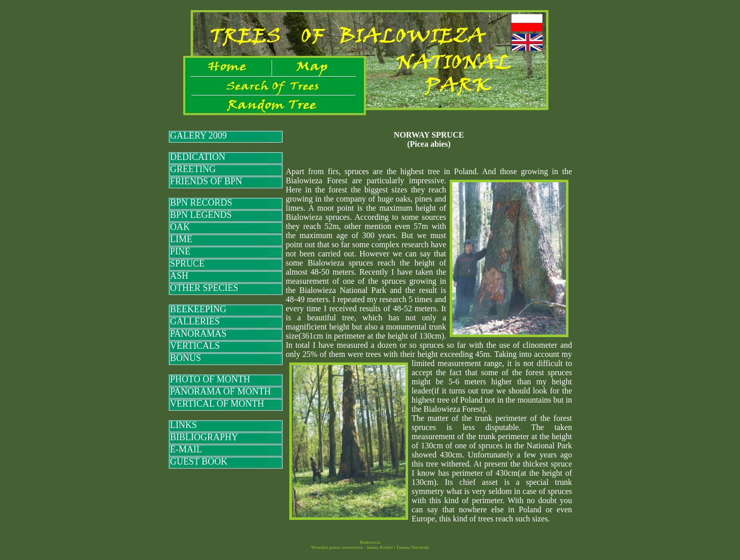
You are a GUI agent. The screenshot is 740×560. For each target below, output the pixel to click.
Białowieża (370, 542)
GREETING (193, 169)
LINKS (183, 425)
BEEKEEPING (198, 309)
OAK (180, 227)
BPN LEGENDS (201, 215)
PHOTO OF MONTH (210, 379)
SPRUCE (187, 263)
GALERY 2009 (198, 136)
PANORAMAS (198, 334)
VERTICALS (195, 346)
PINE (180, 251)
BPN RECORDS (201, 203)
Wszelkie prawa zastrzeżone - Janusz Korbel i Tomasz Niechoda (370, 547)
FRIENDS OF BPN (206, 181)
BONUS (186, 358)
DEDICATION (198, 157)
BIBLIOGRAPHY (204, 437)
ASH (179, 276)
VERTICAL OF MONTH (217, 404)
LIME (181, 239)
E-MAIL (186, 449)
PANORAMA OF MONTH (220, 391)
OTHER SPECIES (204, 288)
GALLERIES (195, 321)
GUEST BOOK (199, 462)
